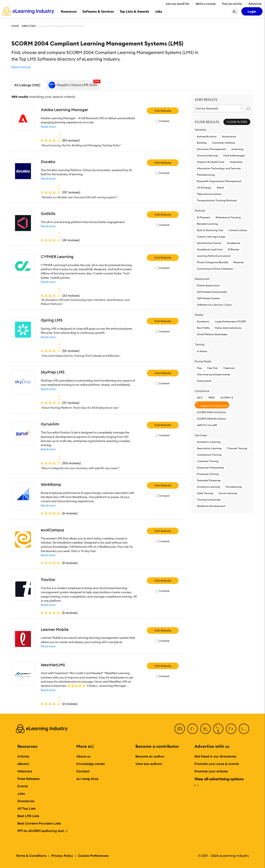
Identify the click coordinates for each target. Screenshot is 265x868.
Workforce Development (211, 506)
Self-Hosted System (208, 298)
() (60, 140)
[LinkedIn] (205, 729)
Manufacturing (206, 175)
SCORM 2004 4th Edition (211, 419)
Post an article (232, 4)
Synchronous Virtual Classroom (215, 269)
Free (199, 368)
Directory (29, 26)
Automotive (229, 136)
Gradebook (234, 243)
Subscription (204, 381)
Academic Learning (209, 442)
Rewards (239, 262)
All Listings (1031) (27, 85)
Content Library (238, 230)
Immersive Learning (208, 487)
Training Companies (209, 500)
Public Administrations (228, 328)
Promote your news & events (217, 764)
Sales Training (205, 493)
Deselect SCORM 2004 (212, 405)
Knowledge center (91, 764)
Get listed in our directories (215, 756)
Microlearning (234, 487)
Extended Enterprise (209, 480)
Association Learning (209, 448)
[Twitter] (193, 729)
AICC (200, 398)
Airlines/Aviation (207, 136)
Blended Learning (207, 224)
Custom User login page (211, 237)
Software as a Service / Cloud (214, 305)
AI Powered (204, 217)
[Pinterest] (231, 729)
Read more (48, 127)
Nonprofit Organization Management (219, 181)
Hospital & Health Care (211, 162)
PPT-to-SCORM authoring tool (43, 831)
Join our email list (177, 4)
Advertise (255, 4)
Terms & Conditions (31, 856)
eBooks (23, 764)
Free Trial (213, 368)
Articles (23, 756)
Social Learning (228, 493)
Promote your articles (211, 771)
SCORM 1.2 (227, 398)
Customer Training (208, 461)
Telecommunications (209, 194)
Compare (164, 121)
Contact (83, 771)
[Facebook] (180, 729)
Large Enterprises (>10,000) (230, 321)
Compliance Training (209, 455)
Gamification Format (209, 243)
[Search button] (235, 11)
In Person (202, 351)
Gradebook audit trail (210, 249)
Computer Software (224, 143)
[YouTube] (218, 729)
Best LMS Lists (28, 816)
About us (83, 756)
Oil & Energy (204, 188)
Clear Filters (237, 122)
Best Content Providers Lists (39, 823)
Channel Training (237, 448)
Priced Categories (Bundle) (213, 262)
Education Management (211, 149)
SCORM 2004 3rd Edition (211, 412)
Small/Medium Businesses (212, 334)
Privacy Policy (62, 856)
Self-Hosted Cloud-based (212, 292)
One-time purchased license (214, 374)
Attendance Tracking (228, 217)
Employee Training (208, 474)
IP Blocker (234, 249)
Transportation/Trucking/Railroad (217, 200)
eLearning (237, 149)
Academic (203, 321)
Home (15, 26)
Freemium (229, 368)
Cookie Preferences (93, 856)
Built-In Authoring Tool (210, 230)
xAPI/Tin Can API (207, 425)
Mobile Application (208, 285)
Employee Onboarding (210, 468)
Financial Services (207, 155)
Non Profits (203, 328)
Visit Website (163, 111)
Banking (202, 143)
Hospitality (236, 162)
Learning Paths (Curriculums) (214, 256)
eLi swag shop (87, 779)
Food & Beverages (234, 155)
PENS (212, 398)
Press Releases (28, 779)
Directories (26, 801)
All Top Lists (26, 808)
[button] (21, 67)
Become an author (150, 756)
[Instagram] (244, 729)
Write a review (206, 4)
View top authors (149, 764)
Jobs (21, 794)
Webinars (25, 771)
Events (23, 786)
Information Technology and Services (219, 168)
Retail (220, 188)
